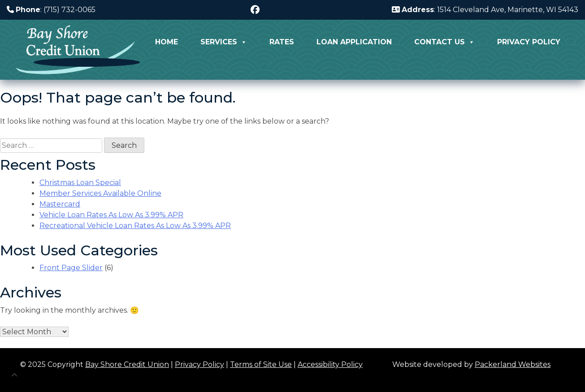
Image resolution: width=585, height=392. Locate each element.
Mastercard (60, 204)
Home (167, 42)
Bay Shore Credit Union (127, 364)
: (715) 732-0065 (51, 10)
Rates (282, 42)
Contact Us (444, 42)
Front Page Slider (71, 268)
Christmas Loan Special (80, 183)
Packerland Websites (513, 364)
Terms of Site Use (261, 364)
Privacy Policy (529, 42)
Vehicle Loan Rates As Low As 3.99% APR (111, 215)
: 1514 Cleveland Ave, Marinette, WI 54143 (485, 10)
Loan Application (354, 42)
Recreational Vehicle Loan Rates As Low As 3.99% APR (135, 226)
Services (224, 42)
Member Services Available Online (100, 193)
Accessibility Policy (330, 364)
